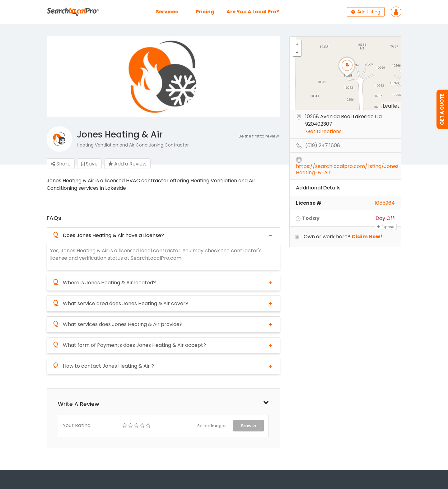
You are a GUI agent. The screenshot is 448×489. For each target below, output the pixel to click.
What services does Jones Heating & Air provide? (118, 324)
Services (167, 12)
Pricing (205, 12)
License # (309, 203)
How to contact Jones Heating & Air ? (104, 366)
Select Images (212, 426)
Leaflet (391, 106)
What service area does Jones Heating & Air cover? (121, 304)
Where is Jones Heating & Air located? (105, 283)
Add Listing (366, 12)
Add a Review (127, 164)
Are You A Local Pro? (253, 12)
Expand (386, 227)
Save (89, 164)
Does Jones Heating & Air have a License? (109, 235)
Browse (249, 426)
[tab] (163, 235)
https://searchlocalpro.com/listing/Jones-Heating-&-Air (349, 167)
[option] (163, 77)
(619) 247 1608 (323, 146)
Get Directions (324, 132)
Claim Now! (367, 237)
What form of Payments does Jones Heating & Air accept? (130, 345)
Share (61, 164)
